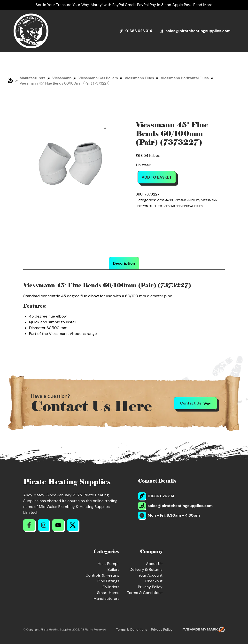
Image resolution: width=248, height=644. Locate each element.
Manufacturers (33, 78)
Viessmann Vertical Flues (183, 206)
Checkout (154, 581)
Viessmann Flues (139, 78)
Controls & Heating (102, 575)
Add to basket (157, 177)
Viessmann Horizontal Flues (185, 78)
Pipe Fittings (108, 581)
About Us (154, 564)
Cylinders (111, 587)
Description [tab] (124, 263)
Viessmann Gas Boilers (98, 78)
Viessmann (62, 78)
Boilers (113, 569)
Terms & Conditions (145, 593)
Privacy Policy (150, 587)
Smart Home (108, 593)
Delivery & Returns (146, 569)
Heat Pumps (108, 564)
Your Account (151, 575)
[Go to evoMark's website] (204, 630)
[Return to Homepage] (31, 31)
